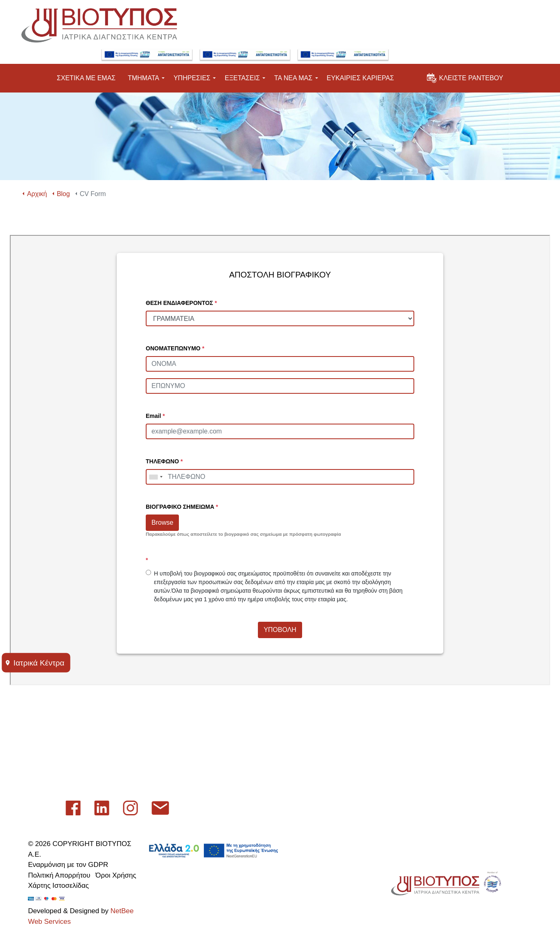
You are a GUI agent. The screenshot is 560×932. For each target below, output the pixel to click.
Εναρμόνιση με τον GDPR (68, 865)
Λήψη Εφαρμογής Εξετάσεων (183, 781)
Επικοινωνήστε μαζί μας (176, 717)
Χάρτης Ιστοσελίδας (58, 886)
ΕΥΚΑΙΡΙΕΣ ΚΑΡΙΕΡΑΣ (360, 71)
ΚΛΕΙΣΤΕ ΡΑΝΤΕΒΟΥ (465, 69)
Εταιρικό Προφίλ (164, 696)
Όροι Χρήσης (116, 875)
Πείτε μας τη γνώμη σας (176, 738)
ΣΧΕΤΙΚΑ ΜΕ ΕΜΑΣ (86, 71)
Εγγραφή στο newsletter (176, 759)
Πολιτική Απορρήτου (59, 875)
